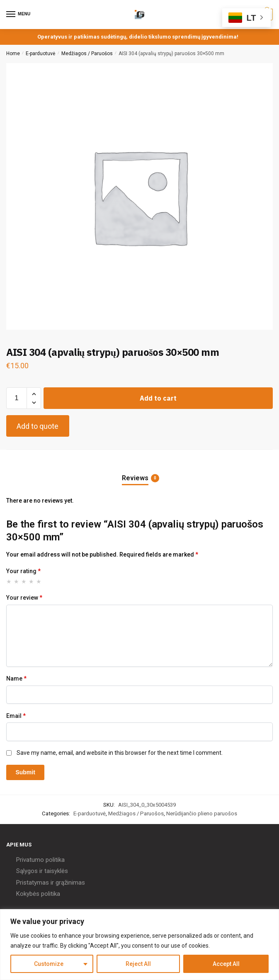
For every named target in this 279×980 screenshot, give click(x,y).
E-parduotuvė (40, 53)
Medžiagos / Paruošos (87, 53)
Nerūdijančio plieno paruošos (202, 813)
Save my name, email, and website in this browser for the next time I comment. (120, 753)
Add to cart (158, 398)
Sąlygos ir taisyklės (42, 871)
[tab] (140, 471)
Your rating (23, 571)
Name (16, 678)
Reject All (138, 964)
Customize (49, 964)
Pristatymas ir (35, 883)
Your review (24, 598)
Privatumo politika (40, 860)
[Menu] (19, 15)
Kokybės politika (38, 894)
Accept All (226, 964)
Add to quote (38, 426)
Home (13, 53)
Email (16, 716)
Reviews (135, 478)
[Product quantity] (17, 398)
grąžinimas (70, 883)
